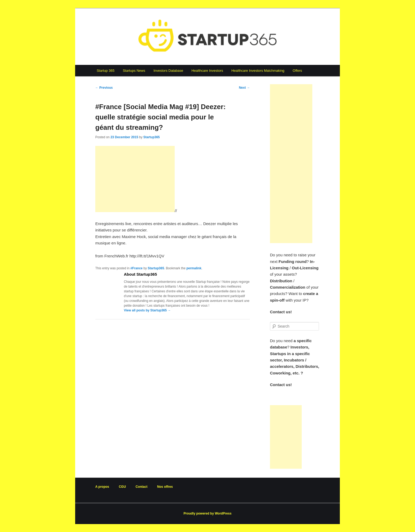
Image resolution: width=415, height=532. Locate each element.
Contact (141, 487)
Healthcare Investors (207, 71)
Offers (297, 71)
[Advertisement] (135, 179)
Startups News (134, 71)
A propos (102, 487)
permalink (194, 268)
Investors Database (168, 71)
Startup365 (151, 137)
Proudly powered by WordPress (207, 513)
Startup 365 (105, 71)
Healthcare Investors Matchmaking (258, 71)
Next (244, 88)
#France (137, 268)
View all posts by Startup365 (147, 310)
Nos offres (165, 487)
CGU (122, 487)
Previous (104, 88)
